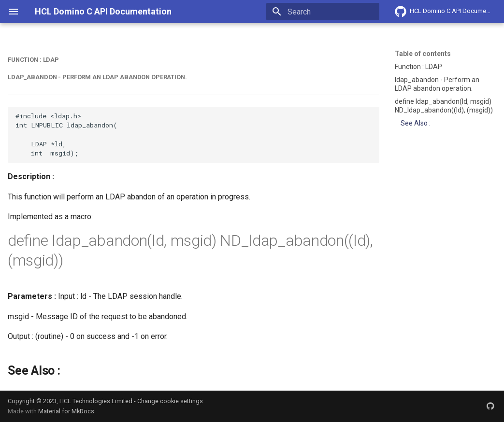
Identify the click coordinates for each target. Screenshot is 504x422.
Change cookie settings (170, 401)
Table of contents (423, 54)
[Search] (323, 12)
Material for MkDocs (66, 411)
